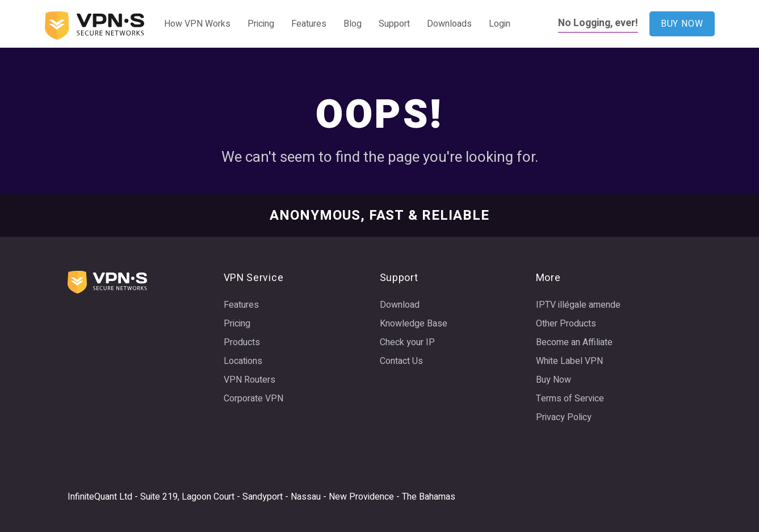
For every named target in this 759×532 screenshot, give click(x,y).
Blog (353, 24)
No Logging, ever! (598, 23)
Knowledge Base (414, 324)
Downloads (449, 24)
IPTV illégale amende (578, 305)
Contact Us (401, 361)
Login (500, 24)
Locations (243, 361)
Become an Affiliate (574, 342)
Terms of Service (570, 399)
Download (400, 305)
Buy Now (553, 380)
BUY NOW (682, 24)
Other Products (566, 324)
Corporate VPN (253, 399)
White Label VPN (569, 361)
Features (309, 24)
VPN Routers (249, 380)
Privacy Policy (564, 417)
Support (394, 24)
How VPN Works (197, 24)
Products (242, 342)
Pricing (261, 24)
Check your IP (407, 342)
